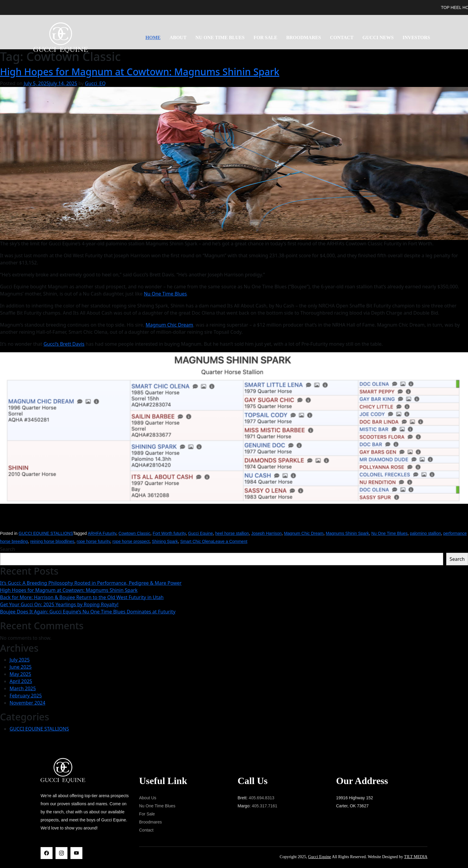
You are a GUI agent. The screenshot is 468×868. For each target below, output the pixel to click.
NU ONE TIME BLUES (220, 37)
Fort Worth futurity (169, 533)
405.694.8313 (261, 798)
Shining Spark (165, 541)
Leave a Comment (230, 541)
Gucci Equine (200, 533)
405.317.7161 (264, 806)
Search (8, 549)
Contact (342, 37)
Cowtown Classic (134, 533)
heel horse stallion (232, 533)
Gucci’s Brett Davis (64, 344)
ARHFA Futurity (102, 533)
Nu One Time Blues (165, 294)
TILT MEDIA (416, 857)
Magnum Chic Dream (169, 325)
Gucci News (378, 37)
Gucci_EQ (96, 83)
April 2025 (21, 681)
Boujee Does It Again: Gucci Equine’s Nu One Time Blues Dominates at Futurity (88, 612)
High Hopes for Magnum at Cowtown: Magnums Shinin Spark (140, 72)
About (178, 37)
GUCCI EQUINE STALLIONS (46, 533)
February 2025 (26, 696)
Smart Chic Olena (197, 541)
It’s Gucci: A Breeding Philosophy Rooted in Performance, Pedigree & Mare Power (91, 583)
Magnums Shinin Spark (347, 533)
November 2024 (27, 703)
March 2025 (23, 688)
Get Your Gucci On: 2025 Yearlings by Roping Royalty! (59, 604)
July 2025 (20, 660)
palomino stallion (425, 533)
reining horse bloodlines (52, 541)
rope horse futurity (93, 541)
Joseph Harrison (267, 533)
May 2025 (20, 674)
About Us (148, 798)
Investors (416, 37)
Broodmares (304, 37)
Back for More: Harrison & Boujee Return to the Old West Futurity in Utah (82, 597)
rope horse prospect (131, 541)
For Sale (265, 37)
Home (153, 37)
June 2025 (21, 667)
